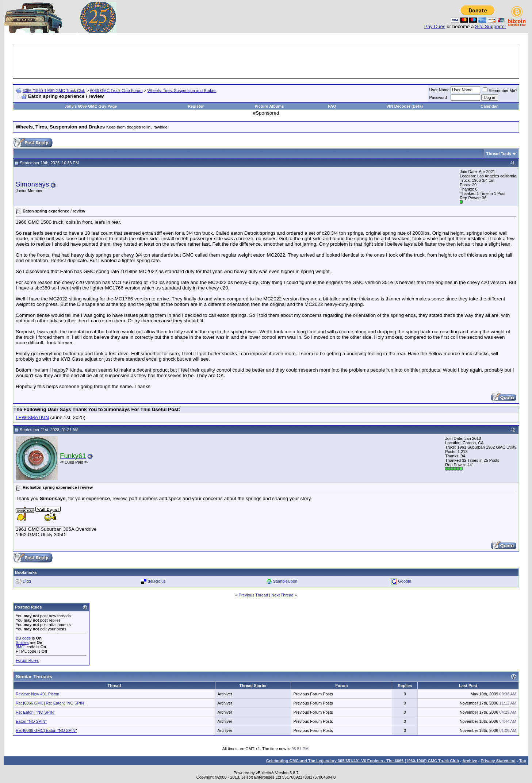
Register (196, 106)
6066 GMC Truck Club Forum (116, 91)
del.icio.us (157, 581)
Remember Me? (500, 91)
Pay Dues (435, 26)
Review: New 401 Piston (37, 694)
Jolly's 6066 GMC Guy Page (91, 106)
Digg (27, 581)
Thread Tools (499, 154)
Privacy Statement (498, 761)
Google (404, 581)
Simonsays (32, 184)
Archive (470, 761)
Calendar (489, 106)
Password (438, 97)
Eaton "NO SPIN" (31, 721)
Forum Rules (27, 660)
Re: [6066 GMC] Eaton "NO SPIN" (46, 730)
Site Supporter (491, 26)
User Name (440, 90)
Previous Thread (254, 595)
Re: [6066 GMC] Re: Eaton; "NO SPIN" (51, 703)
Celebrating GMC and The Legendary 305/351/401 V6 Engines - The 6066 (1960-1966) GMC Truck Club (363, 761)
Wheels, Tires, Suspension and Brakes (182, 91)
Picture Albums (269, 106)
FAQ (332, 106)
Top (523, 761)
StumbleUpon (285, 581)
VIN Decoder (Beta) (405, 106)
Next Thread (282, 595)
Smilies (22, 642)
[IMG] (21, 647)
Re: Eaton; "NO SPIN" (35, 712)
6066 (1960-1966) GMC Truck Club (54, 91)
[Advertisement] (266, 61)
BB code (23, 638)
